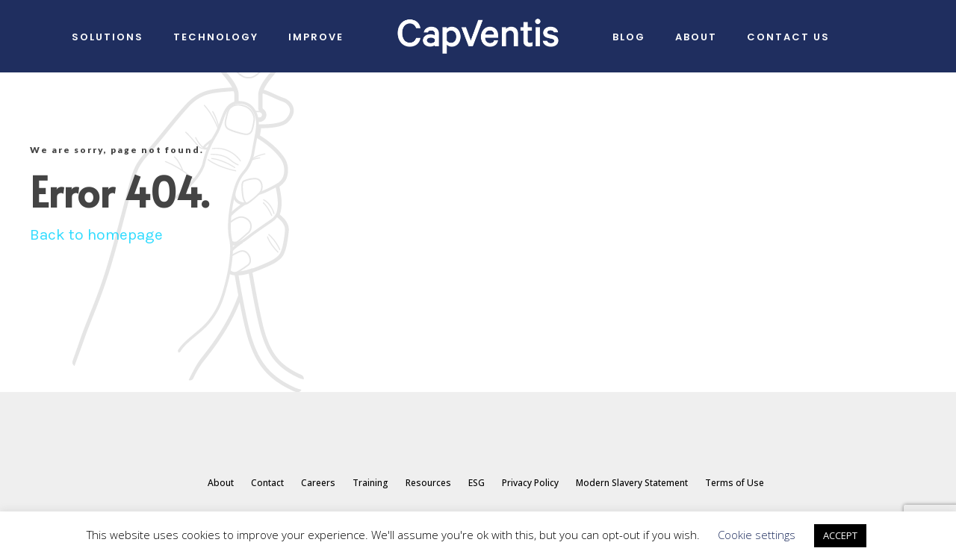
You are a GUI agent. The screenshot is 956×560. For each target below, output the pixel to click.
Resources (428, 483)
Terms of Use (735, 483)
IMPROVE (316, 37)
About (696, 37)
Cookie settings (757, 535)
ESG (477, 483)
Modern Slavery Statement (632, 483)
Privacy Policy (530, 483)
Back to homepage (96, 234)
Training (370, 483)
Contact (267, 483)
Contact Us (788, 37)
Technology (216, 37)
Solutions (108, 37)
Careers (318, 483)
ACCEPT (840, 535)
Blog (629, 37)
